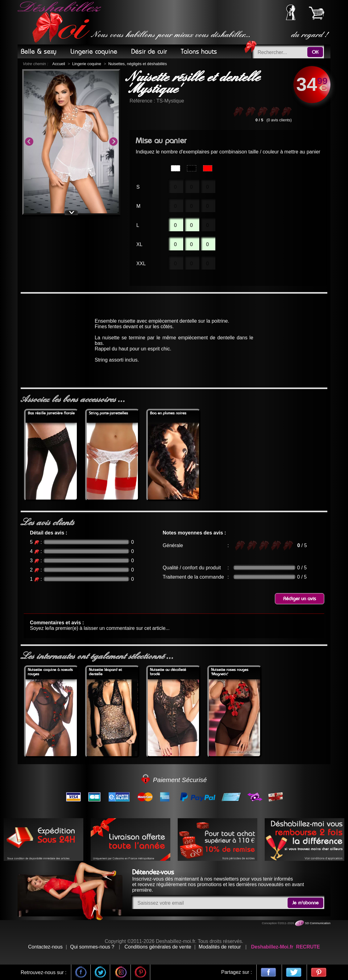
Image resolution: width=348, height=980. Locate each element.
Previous (29, 142)
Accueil (59, 64)
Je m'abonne (305, 903)
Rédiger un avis (300, 599)
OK (315, 52)
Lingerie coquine (87, 64)
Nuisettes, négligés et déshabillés (138, 64)
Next (113, 142)
